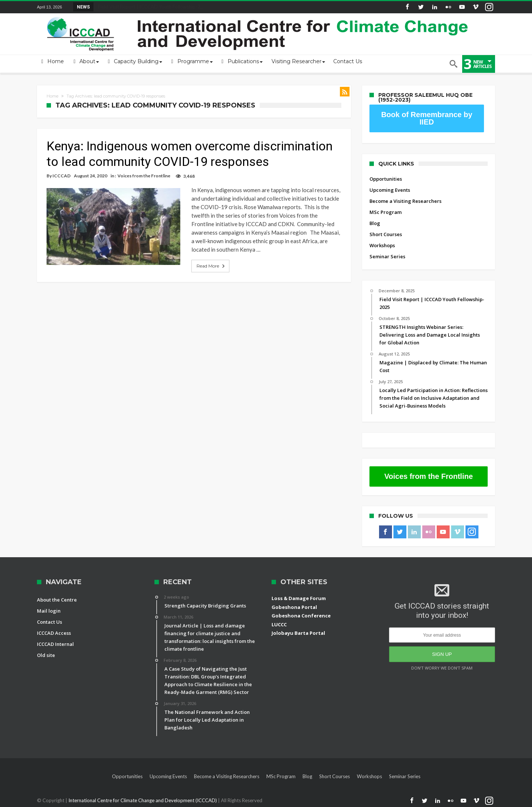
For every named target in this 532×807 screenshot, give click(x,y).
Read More (203, 258)
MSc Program (386, 212)
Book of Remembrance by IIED (427, 118)
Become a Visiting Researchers (405, 201)
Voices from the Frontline (144, 176)
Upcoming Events (390, 190)
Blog (375, 223)
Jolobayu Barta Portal (298, 633)
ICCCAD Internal (55, 644)
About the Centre (57, 600)
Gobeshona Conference (301, 616)
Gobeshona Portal (294, 607)
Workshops (382, 245)
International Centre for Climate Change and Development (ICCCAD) (143, 800)
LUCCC (279, 624)
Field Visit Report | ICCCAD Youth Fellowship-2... (149, 7)
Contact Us (50, 622)
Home (52, 96)
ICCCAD (62, 176)
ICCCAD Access (54, 633)
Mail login (49, 611)
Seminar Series (387, 256)
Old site (46, 655)
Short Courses (386, 234)
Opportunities (386, 179)
